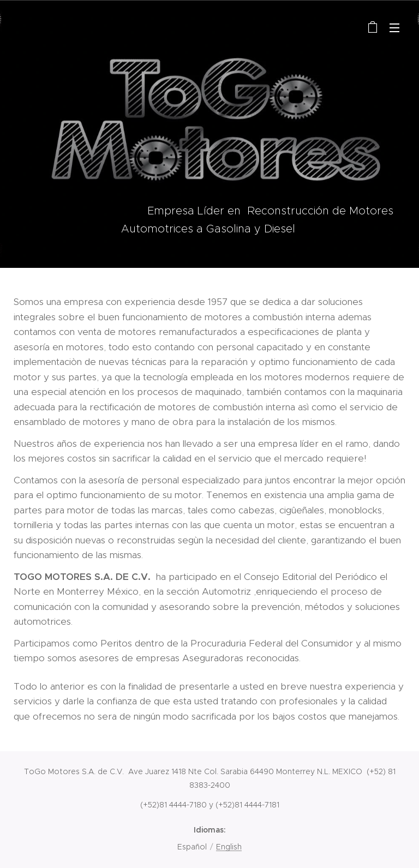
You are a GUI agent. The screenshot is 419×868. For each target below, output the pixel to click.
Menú (394, 28)
